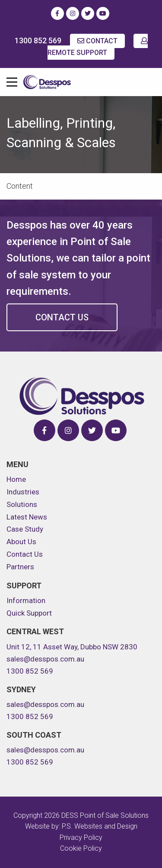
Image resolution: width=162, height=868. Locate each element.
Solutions (22, 504)
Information (26, 600)
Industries (23, 492)
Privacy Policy (81, 837)
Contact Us (62, 317)
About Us (21, 542)
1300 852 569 (38, 40)
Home (16, 479)
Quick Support (29, 613)
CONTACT (97, 41)
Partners (20, 567)
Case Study (25, 529)
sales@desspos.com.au (45, 659)
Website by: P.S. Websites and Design (81, 826)
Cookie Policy (81, 848)
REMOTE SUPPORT (98, 47)
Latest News (27, 517)
